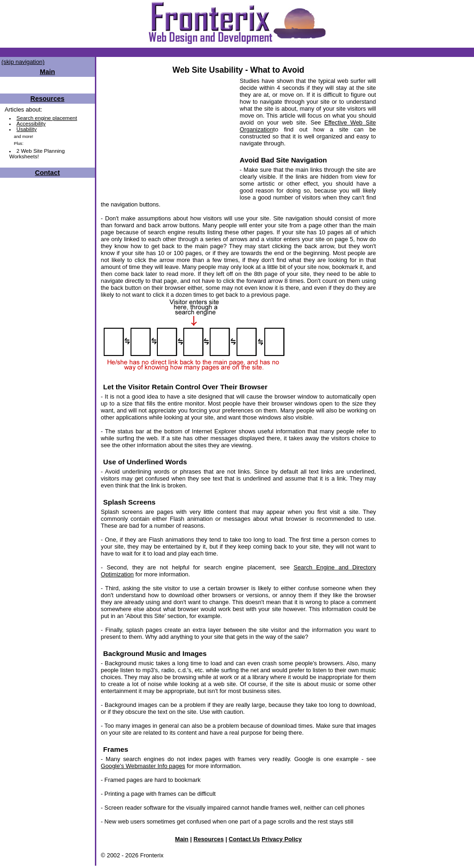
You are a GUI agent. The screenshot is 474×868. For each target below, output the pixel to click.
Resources (48, 99)
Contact (48, 173)
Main (182, 839)
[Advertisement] (168, 135)
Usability (27, 129)
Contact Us (244, 839)
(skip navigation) (23, 62)
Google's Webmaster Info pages (143, 766)
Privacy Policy (282, 839)
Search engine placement (47, 118)
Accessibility (31, 124)
